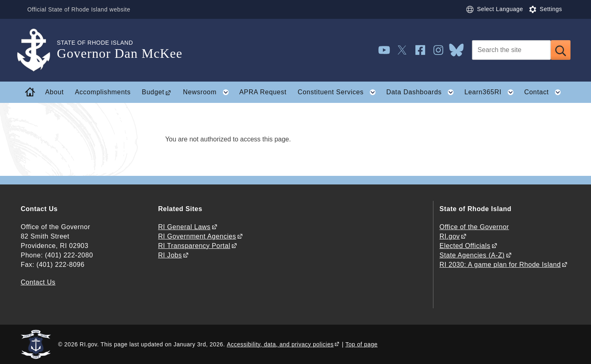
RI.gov (450, 236)
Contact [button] (545, 92)
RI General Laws (184, 227)
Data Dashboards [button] (423, 92)
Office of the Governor (474, 227)
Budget (153, 92)
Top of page (362, 344)
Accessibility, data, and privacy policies (280, 344)
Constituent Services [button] (339, 92)
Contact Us (38, 282)
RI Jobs (170, 255)
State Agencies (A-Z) (472, 255)
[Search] (511, 50)
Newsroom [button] (208, 92)
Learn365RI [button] (491, 92)
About (54, 92)
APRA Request (263, 92)
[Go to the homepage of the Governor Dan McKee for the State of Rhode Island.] (39, 50)
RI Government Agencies (197, 236)
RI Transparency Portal (194, 246)
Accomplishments (103, 92)
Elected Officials (465, 246)
